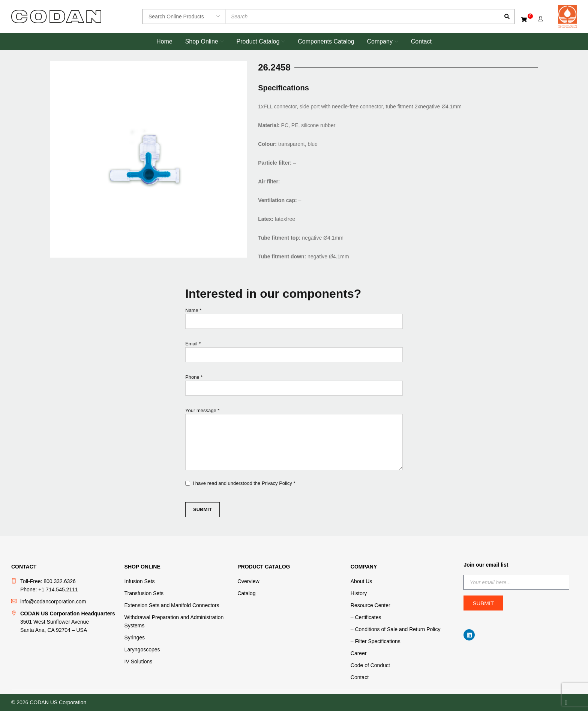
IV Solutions (139, 661)
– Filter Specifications (376, 641)
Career (359, 653)
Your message (294, 440)
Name (294, 320)
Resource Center (370, 605)
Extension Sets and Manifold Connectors (172, 605)
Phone (294, 387)
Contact (360, 677)
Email (294, 353)
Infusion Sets (140, 581)
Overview (248, 581)
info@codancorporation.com (53, 601)
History (359, 593)
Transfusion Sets (144, 593)
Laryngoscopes (142, 649)
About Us (361, 581)
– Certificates (366, 617)
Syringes (135, 637)
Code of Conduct (370, 665)
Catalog (246, 593)
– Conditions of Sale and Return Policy (396, 629)
